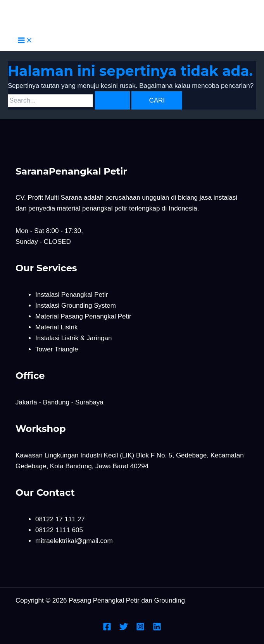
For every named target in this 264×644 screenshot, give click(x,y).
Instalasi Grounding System (76, 306)
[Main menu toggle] (25, 41)
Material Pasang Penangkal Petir (83, 316)
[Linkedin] (157, 629)
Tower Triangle (57, 349)
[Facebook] (107, 629)
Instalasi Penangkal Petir (72, 295)
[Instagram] (140, 629)
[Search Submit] (112, 100)
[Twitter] (124, 629)
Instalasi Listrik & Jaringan (73, 338)
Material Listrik (57, 327)
